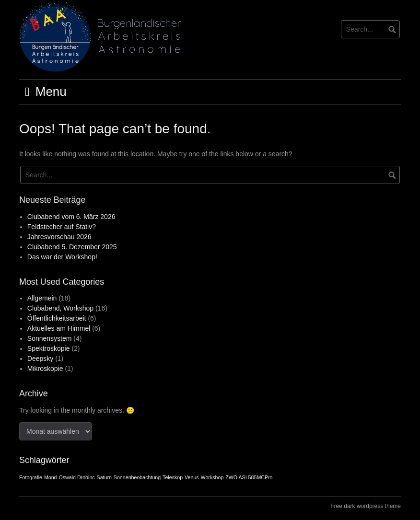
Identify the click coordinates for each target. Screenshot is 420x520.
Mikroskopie (45, 369)
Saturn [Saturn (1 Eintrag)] (104, 477)
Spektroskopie (49, 348)
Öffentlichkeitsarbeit (57, 318)
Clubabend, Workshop (60, 308)
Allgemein (42, 298)
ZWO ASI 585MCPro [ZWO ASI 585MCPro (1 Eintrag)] (249, 477)
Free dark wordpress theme (366, 506)
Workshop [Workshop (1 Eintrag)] (212, 477)
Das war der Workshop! (62, 257)
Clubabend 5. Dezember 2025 (72, 247)
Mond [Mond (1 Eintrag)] (51, 477)
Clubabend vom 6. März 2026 (71, 217)
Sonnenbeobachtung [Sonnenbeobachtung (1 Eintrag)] (137, 477)
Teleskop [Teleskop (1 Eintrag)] (173, 477)
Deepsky (40, 358)
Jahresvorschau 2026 (59, 237)
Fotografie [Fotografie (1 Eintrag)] (31, 477)
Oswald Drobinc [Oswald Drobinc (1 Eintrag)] (76, 477)
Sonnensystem (50, 338)
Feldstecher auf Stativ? (62, 227)
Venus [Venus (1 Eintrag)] (192, 477)
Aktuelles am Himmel (59, 328)
